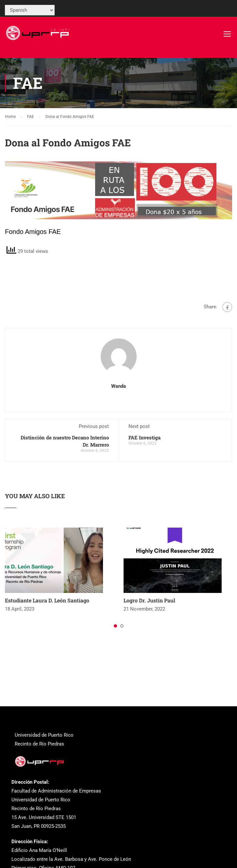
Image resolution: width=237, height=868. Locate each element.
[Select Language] (30, 10)
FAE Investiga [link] (144, 437)
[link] (38, 37)
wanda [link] (119, 386)
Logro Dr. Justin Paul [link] (149, 600)
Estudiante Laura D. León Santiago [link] (47, 600)
